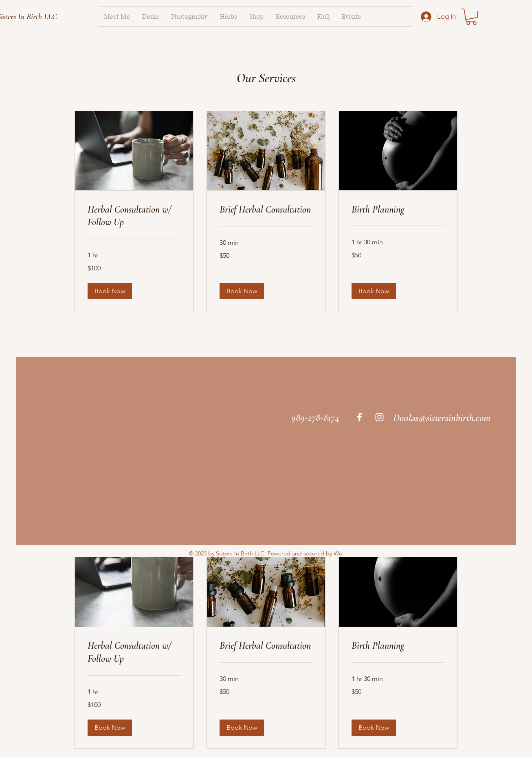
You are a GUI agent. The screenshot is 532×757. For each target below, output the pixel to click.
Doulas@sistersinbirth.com (442, 418)
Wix (338, 553)
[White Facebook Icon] (359, 417)
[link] (471, 17)
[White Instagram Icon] (379, 417)
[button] (110, 291)
